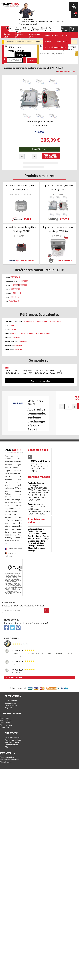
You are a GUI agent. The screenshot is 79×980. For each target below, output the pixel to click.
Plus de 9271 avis (14, 677)
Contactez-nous (11, 705)
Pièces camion (6, 720)
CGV (6, 747)
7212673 (16, 338)
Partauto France (14, 549)
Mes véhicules (6, 762)
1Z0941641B (15, 277)
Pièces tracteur (6, 725)
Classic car (52, 29)
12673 (13, 330)
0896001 (18, 346)
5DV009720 (29, 322)
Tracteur (27, 29)
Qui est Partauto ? (12, 701)
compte (73, 8)
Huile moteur (63, 41)
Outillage (35, 29)
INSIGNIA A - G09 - (53, 371)
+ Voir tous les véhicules (39, 381)
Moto (19, 29)
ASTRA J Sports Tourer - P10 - (32, 371)
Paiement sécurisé (12, 742)
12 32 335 (14, 285)
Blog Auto (72, 29)
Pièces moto (5, 723)
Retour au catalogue (66, 71)
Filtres (65, 35)
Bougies (49, 41)
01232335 (23, 285)
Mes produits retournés (10, 760)
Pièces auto (5, 718)
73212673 (23, 342)
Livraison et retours (12, 737)
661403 (12, 326)
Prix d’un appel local (28, 24)
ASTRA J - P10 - (12, 371)
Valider (32, 60)
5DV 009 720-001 (18, 334)
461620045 (20, 350)
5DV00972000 (41, 322)
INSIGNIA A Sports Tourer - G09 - (48, 373)
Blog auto (8, 708)
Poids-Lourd (10, 29)
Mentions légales (11, 745)
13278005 (24, 281)
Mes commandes (7, 757)
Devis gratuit (64, 29)
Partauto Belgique (10, 555)
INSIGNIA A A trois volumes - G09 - (20, 373)
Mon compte (8, 753)
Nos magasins (10, 703)
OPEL (7, 368)
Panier (76, 13)
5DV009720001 (55, 322)
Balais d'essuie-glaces (56, 47)
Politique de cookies (13, 740)
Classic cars (44, 29)
